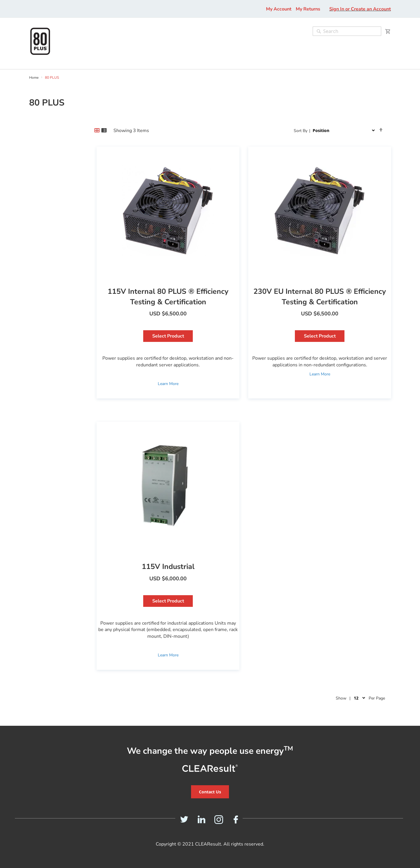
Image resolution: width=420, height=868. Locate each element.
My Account (279, 9)
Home (34, 78)
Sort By (301, 131)
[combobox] (347, 31)
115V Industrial (168, 567)
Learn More (168, 384)
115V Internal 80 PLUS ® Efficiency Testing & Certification (168, 297)
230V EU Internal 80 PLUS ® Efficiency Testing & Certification (320, 297)
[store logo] (40, 41)
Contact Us (210, 792)
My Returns (308, 9)
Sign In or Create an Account (360, 9)
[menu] (26, 66)
